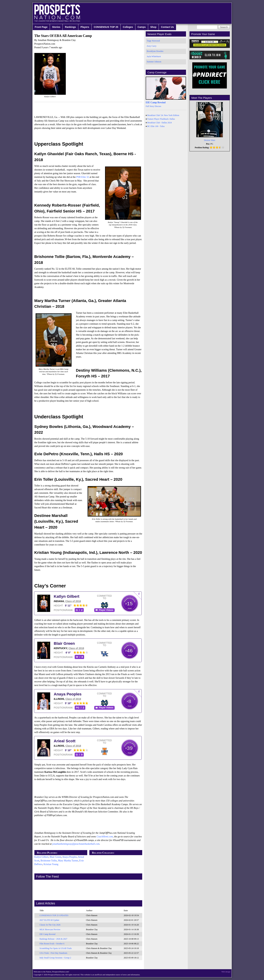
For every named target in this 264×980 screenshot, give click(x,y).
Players (85, 27)
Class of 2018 (73, 601)
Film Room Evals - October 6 (52, 944)
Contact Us (167, 27)
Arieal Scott (65, 741)
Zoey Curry (152, 46)
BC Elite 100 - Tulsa (156, 126)
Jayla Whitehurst (154, 56)
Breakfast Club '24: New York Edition (163, 115)
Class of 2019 (73, 699)
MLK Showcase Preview (50, 929)
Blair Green (64, 643)
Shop (153, 27)
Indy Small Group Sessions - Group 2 (55, 958)
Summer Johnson (154, 62)
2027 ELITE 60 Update (49, 920)
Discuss (158, 106)
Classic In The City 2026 (50, 925)
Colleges (128, 27)
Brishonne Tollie (49, 861)
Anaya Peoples (68, 694)
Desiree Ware (210, 140)
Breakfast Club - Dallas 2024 (159, 123)
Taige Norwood (153, 41)
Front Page (41, 27)
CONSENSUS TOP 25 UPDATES (54, 915)
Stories (56, 27)
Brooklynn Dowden (155, 51)
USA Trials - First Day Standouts (53, 953)
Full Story (150, 106)
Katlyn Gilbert (67, 596)
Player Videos (106, 610)
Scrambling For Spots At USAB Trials (56, 948)
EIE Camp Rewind (48, 934)
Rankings (70, 27)
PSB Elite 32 (83, 177)
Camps (142, 27)
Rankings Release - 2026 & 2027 (53, 939)
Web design (226, 972)
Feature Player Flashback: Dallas (161, 119)
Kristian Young (51, 864)
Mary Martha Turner (68, 861)
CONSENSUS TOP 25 (106, 27)
